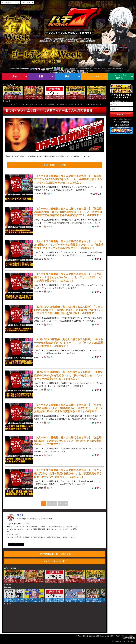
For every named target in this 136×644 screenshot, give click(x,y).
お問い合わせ (100, 636)
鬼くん (50, 194)
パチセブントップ (11, 104)
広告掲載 (92, 636)
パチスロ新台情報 (121, 122)
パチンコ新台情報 (121, 125)
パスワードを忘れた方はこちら (121, 119)
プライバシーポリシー (128, 636)
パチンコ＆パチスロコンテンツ (30, 104)
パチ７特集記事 (49, 104)
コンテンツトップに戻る (55, 561)
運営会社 (85, 636)
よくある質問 (109, 636)
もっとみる (7, 101)
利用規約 (117, 636)
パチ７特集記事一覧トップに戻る (55, 554)
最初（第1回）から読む (55, 165)
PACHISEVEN (130, 638)
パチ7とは (78, 636)
